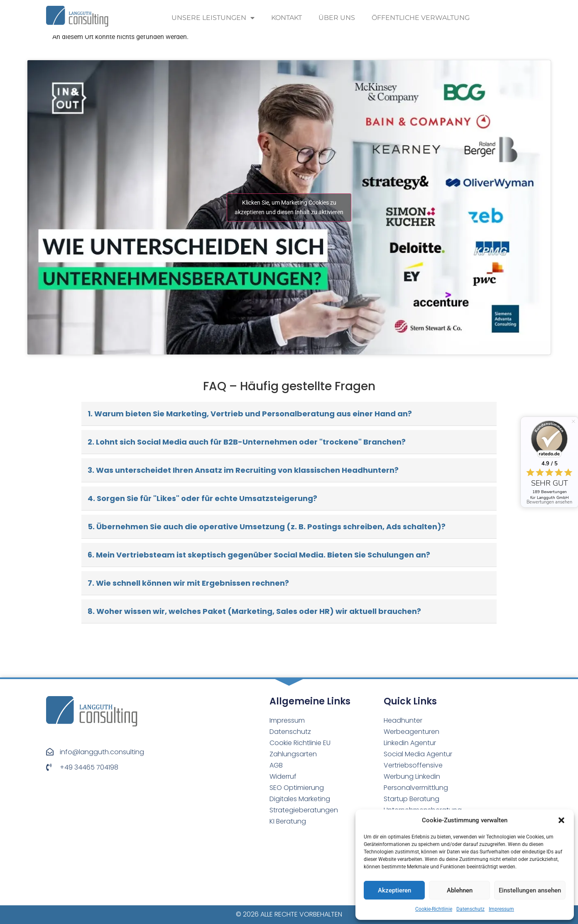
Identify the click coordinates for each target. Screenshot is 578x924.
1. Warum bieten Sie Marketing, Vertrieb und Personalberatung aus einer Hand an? (250, 414)
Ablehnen (460, 890)
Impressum (501, 909)
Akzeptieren (394, 890)
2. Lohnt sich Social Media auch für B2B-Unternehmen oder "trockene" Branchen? (247, 442)
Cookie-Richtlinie (434, 909)
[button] (561, 820)
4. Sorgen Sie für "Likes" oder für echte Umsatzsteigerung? (202, 498)
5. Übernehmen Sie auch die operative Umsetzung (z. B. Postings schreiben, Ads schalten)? (267, 527)
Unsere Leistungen (213, 18)
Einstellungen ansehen (530, 890)
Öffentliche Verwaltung (421, 18)
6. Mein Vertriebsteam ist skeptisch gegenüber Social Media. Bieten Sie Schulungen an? (259, 555)
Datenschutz (470, 909)
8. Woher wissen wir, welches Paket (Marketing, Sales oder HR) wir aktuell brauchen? (254, 611)
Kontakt (287, 18)
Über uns (337, 18)
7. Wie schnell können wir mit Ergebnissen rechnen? (188, 583)
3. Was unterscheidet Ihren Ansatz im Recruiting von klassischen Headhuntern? (243, 470)
